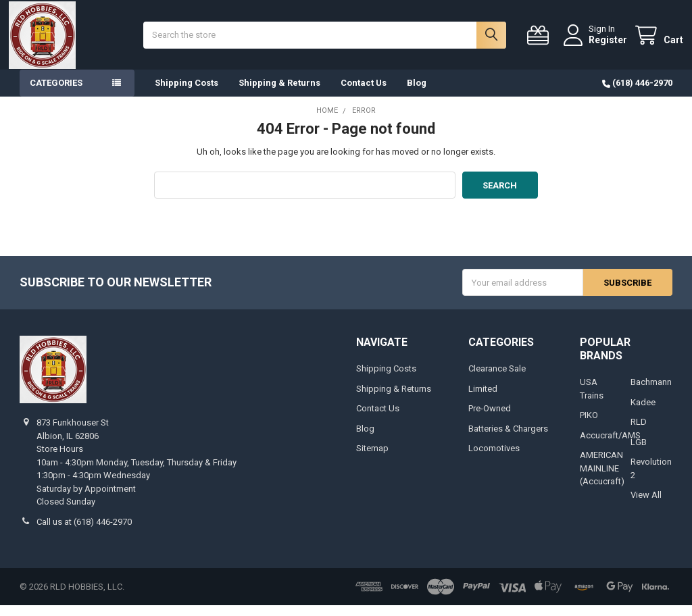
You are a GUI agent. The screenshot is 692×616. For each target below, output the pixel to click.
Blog (417, 94)
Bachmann (651, 393)
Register (597, 45)
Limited (483, 400)
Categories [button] (56, 94)
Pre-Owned (490, 420)
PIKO (589, 427)
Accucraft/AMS (610, 446)
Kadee (643, 413)
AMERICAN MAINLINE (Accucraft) (602, 480)
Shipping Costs (187, 94)
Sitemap (372, 460)
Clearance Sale (497, 380)
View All (646, 506)
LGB (639, 453)
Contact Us (364, 94)
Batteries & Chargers (508, 439)
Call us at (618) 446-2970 (84, 533)
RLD (639, 433)
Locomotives (494, 460)
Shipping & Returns (279, 94)
